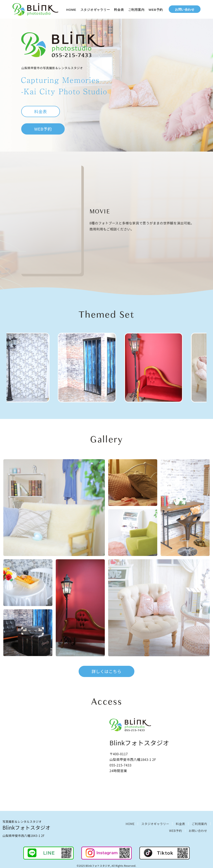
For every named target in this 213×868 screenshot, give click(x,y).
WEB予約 (156, 10)
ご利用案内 (136, 10)
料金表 (119, 10)
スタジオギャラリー (95, 10)
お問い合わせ (185, 9)
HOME (71, 10)
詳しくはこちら (106, 671)
